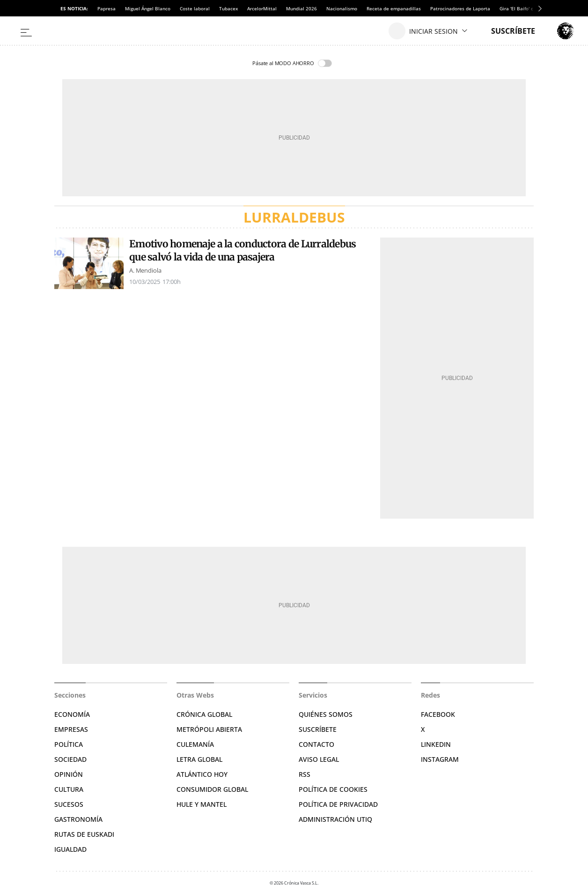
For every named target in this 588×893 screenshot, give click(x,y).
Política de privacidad (338, 804)
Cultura (69, 789)
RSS (305, 774)
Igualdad (70, 849)
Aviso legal (319, 759)
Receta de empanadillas (394, 8)
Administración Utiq (335, 819)
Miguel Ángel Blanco (148, 8)
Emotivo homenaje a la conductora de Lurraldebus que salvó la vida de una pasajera (243, 250)
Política (69, 744)
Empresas (71, 729)
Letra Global (199, 759)
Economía (72, 714)
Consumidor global (212, 789)
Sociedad (70, 759)
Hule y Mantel (202, 804)
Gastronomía (78, 819)
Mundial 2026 (301, 8)
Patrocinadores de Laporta (460, 8)
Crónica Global (204, 714)
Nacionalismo (342, 8)
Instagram (440, 759)
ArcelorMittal (262, 8)
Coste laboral (195, 8)
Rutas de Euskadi (84, 834)
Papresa (107, 8)
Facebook (438, 714)
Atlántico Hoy (202, 774)
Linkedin (436, 744)
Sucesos (69, 804)
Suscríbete (318, 729)
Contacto (316, 744)
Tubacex (228, 8)
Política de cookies (333, 789)
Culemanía (195, 744)
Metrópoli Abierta (209, 729)
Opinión (69, 774)
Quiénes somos (326, 714)
